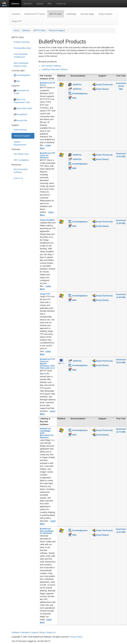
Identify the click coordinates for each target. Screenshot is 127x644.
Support (40, 4)
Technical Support (57, 30)
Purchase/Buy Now (22, 48)
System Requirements (20, 143)
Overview (16, 14)
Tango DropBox (106, 14)
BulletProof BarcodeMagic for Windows (47, 531)
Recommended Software (21, 171)
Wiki (17, 81)
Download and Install (21, 92)
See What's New (21, 154)
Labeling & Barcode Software (55, 69)
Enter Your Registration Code (22, 101)
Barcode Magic (87, 14)
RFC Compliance (21, 160)
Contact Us (61, 4)
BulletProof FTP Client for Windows (47, 155)
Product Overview (22, 42)
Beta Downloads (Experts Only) (21, 65)
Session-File (20, 121)
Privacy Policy (76, 637)
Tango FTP (17, 21)
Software (15, 4)
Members (28, 4)
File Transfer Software (51, 66)
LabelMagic (71, 14)
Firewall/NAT (21, 115)
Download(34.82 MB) (121, 86)
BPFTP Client (57, 14)
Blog (50, 4)
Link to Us (18, 178)
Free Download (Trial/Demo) (21, 56)
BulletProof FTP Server (35, 14)
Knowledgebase (22, 75)
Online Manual (20, 130)
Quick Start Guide (23, 108)
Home (16, 30)
